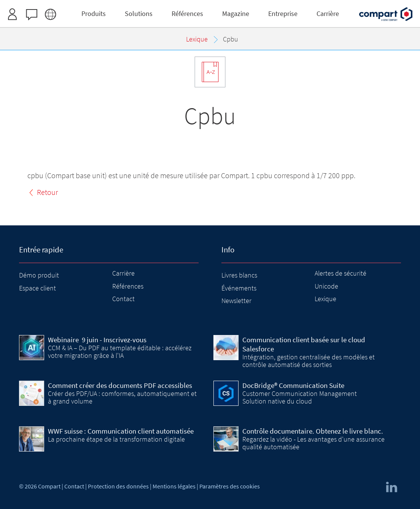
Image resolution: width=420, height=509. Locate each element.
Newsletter (236, 301)
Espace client (37, 288)
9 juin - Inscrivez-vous (97, 340)
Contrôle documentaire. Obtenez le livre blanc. (313, 431)
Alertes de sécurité (340, 273)
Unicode (326, 286)
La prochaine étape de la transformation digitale (116, 439)
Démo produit (39, 275)
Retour (47, 192)
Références (128, 286)
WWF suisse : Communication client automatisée (121, 431)
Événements (239, 288)
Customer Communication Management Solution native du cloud (300, 397)
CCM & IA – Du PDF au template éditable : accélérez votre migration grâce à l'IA (120, 352)
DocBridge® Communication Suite (293, 385)
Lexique (325, 299)
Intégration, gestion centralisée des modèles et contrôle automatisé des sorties (309, 361)
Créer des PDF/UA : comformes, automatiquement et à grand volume (122, 397)
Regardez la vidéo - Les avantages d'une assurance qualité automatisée (313, 443)
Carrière (123, 273)
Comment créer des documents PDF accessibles (120, 385)
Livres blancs (239, 275)
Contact (123, 299)
